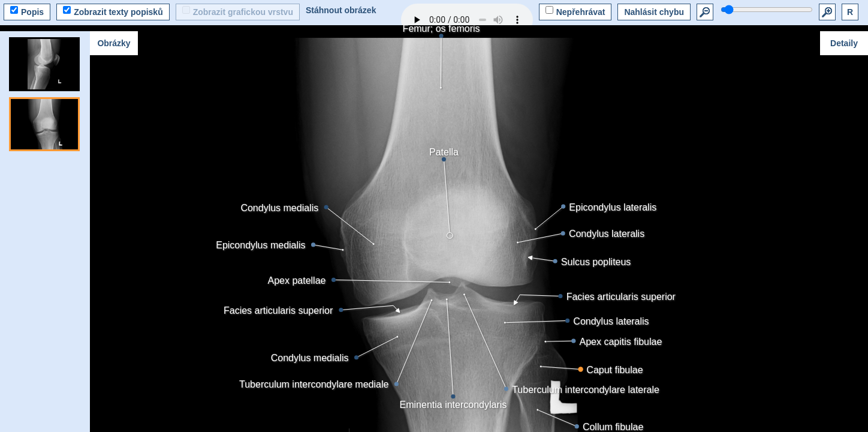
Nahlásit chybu (654, 12)
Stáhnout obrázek (341, 10)
